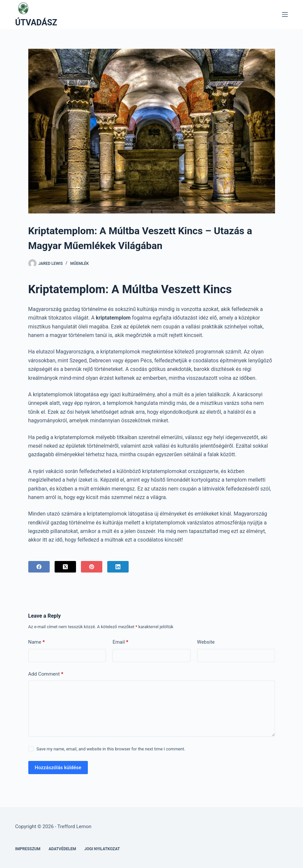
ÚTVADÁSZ (36, 23)
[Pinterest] (92, 567)
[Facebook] (39, 567)
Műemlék (79, 264)
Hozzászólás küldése (58, 768)
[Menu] (285, 14)
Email (120, 642)
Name (37, 642)
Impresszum (28, 849)
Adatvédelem (63, 849)
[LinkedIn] (118, 567)
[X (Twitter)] (65, 567)
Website (206, 642)
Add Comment (46, 674)
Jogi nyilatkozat (102, 849)
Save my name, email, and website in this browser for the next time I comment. (111, 749)
